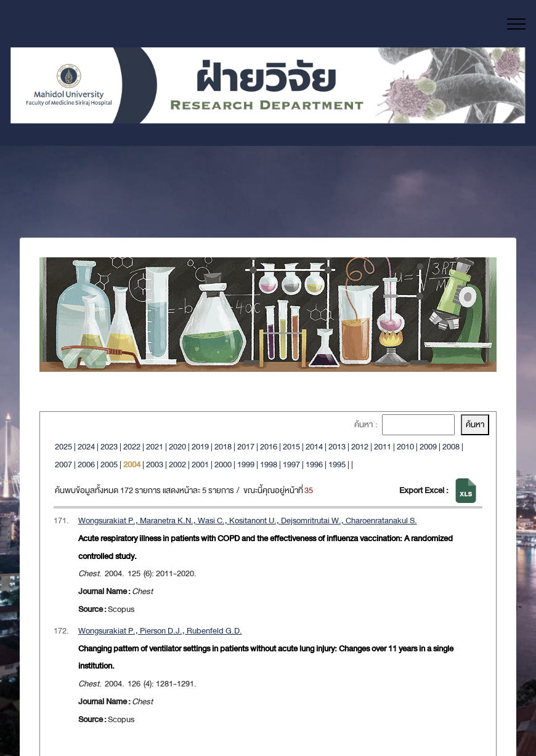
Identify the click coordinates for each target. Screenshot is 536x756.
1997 (291, 464)
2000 (223, 464)
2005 (109, 464)
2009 (428, 447)
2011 (383, 447)
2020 (177, 447)
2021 (155, 447)
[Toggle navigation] (517, 24)
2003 (155, 464)
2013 (337, 447)
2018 (223, 447)
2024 (86, 447)
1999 (246, 464)
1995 (337, 464)
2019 (200, 447)
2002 (177, 464)
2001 (200, 464)
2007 (63, 464)
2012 (360, 447)
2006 (86, 464)
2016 (269, 447)
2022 (132, 447)
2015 (291, 447)
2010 (405, 447)
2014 (314, 447)
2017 (246, 447)
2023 (109, 447)
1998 (269, 464)
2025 (63, 447)
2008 (451, 447)
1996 (314, 464)
